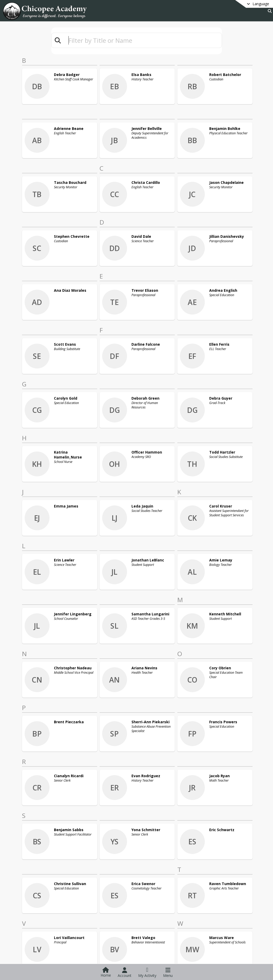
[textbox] (143, 40)
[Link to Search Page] (269, 11)
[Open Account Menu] (125, 972)
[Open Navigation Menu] (168, 972)
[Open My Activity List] (147, 972)
